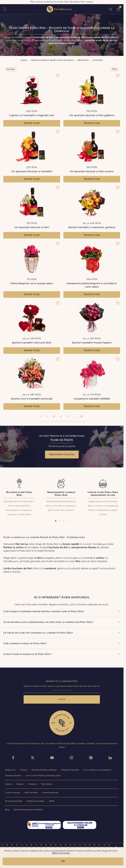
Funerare (33, 784)
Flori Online (47, 784)
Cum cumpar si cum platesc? (98, 770)
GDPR (52, 801)
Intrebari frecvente (70, 770)
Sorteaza (11, 69)
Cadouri (20, 784)
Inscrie (62, 699)
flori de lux (59, 9)
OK (63, 861)
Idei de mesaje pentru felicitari (28, 810)
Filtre (114, 69)
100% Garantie (31, 793)
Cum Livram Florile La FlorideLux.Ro (43, 776)
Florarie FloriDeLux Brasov (44, 770)
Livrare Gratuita (13, 793)
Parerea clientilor (13, 776)
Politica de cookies (36, 801)
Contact (24, 770)
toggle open (5, 9)
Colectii (9, 784)
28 (82, 416)
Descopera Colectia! (62, 455)
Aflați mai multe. (61, 853)
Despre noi (10, 770)
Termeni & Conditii (14, 801)
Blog (7, 810)
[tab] (56, 521)
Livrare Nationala (50, 793)
